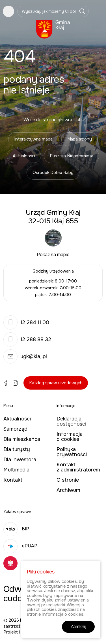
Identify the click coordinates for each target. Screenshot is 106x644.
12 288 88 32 (27, 339)
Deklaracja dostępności (71, 421)
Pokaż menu (8, 11)
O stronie (68, 480)
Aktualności (24, 156)
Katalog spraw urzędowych (56, 383)
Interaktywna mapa (33, 139)
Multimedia (16, 470)
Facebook (6, 383)
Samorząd (15, 429)
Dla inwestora (20, 460)
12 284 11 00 (26, 322)
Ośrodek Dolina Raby (53, 173)
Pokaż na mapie (53, 255)
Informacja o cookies (70, 437)
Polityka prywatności (72, 452)
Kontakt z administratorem (78, 467)
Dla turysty (17, 449)
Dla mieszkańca (22, 439)
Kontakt (13, 480)
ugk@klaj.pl (25, 356)
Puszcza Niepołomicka (72, 156)
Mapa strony (80, 139)
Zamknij (78, 627)
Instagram (15, 383)
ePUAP (20, 546)
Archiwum (68, 490)
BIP (16, 529)
